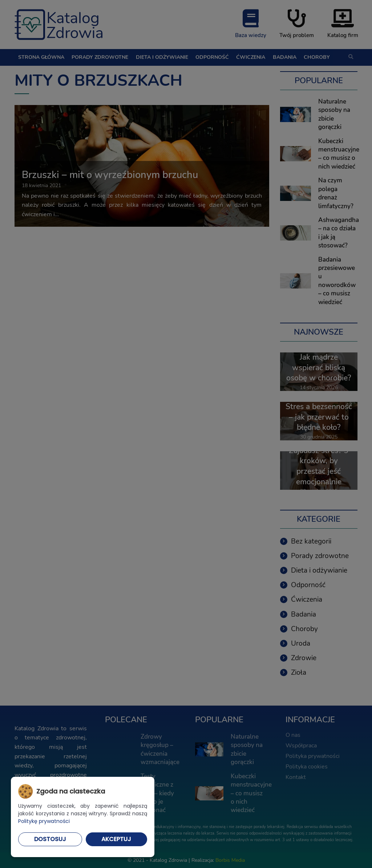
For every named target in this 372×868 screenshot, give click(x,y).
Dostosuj (50, 839)
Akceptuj (116, 839)
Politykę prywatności (44, 821)
